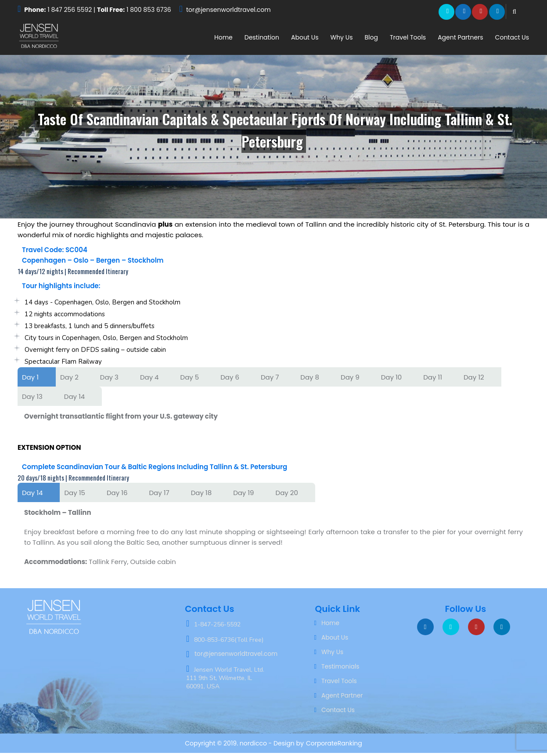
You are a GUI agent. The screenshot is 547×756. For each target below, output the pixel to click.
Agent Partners (460, 37)
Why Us (341, 37)
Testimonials (341, 668)
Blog (371, 37)
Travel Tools (408, 37)
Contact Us (512, 37)
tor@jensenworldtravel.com (229, 10)
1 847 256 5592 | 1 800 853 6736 (97, 10)
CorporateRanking (334, 746)
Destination (262, 37)
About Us (305, 37)
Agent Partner (342, 698)
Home (223, 37)
